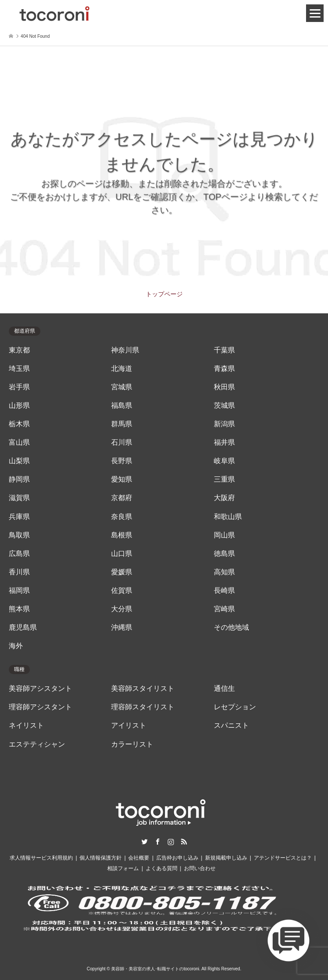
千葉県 (224, 350)
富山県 (19, 442)
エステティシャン (37, 744)
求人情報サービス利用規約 (41, 858)
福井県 (224, 442)
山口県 (122, 554)
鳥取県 (19, 535)
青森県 (224, 368)
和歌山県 (228, 517)
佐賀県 (122, 590)
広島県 (19, 554)
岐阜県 (224, 461)
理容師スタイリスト (143, 707)
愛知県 (122, 479)
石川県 (122, 442)
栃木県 (19, 424)
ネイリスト (26, 725)
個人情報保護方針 (101, 858)
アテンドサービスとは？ (283, 858)
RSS (184, 842)
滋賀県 (19, 498)
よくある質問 (162, 868)
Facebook (158, 842)
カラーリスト (132, 744)
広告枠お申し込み (177, 858)
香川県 (19, 572)
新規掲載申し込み (226, 858)
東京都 (19, 350)
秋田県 (224, 387)
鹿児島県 (23, 627)
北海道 (122, 368)
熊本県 (19, 609)
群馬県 (122, 424)
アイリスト (129, 725)
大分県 (122, 609)
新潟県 (224, 424)
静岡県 (19, 479)
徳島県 (224, 554)
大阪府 (224, 498)
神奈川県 (125, 350)
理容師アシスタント (40, 707)
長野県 (122, 461)
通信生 (224, 688)
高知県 (224, 572)
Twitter (144, 842)
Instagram (171, 842)
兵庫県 (19, 517)
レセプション (235, 707)
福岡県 (19, 590)
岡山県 (224, 535)
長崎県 (224, 590)
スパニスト (231, 725)
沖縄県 (122, 627)
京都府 (122, 498)
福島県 (122, 405)
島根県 (122, 535)
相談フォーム (123, 868)
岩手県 (19, 387)
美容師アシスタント (40, 688)
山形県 (19, 405)
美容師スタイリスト (143, 688)
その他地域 (231, 627)
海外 (16, 646)
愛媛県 (122, 572)
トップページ (164, 294)
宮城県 (122, 387)
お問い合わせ (200, 868)
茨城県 (224, 405)
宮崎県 (224, 609)
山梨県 (19, 461)
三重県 (224, 479)
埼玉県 (19, 368)
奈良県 (122, 517)
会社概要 (139, 858)
